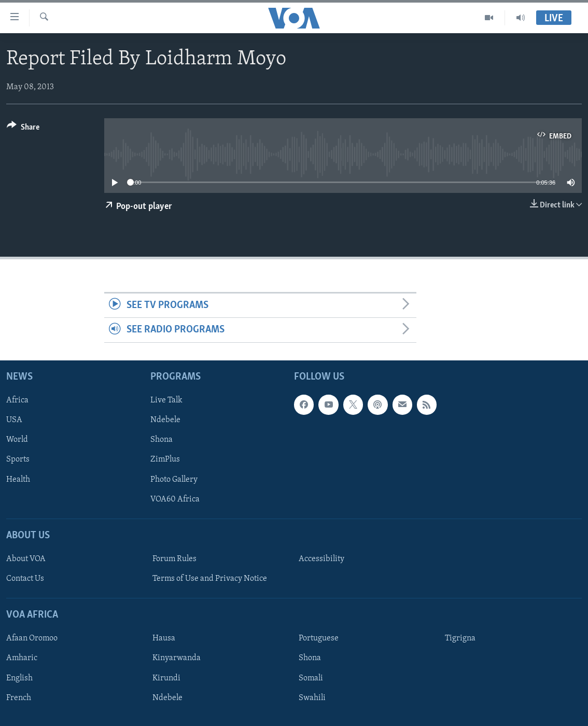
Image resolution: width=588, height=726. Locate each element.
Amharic (22, 658)
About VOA (26, 559)
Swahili (312, 697)
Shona (162, 440)
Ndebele (165, 420)
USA (14, 420)
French (19, 697)
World (17, 440)
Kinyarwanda (177, 658)
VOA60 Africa (175, 499)
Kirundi (166, 678)
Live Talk (166, 400)
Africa (17, 400)
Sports (18, 459)
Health (18, 479)
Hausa (164, 638)
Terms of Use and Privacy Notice (210, 579)
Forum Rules (174, 559)
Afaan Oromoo (32, 638)
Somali (311, 678)
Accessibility (321, 559)
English (19, 678)
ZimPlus (165, 459)
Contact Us (25, 579)
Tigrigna (460, 638)
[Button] (23, 129)
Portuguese (319, 638)
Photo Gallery (174, 479)
